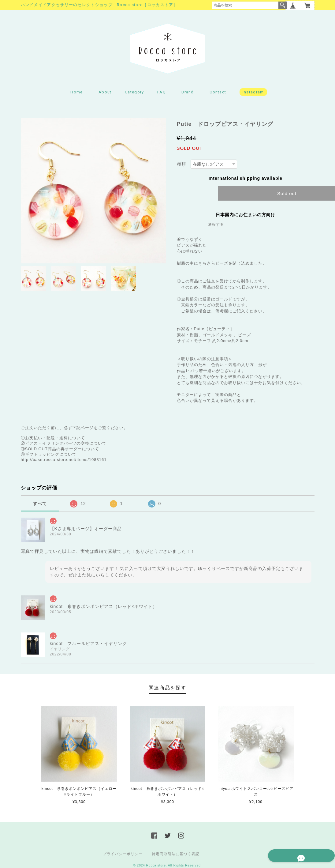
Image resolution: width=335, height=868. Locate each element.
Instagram (253, 94)
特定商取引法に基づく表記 (176, 855)
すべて (40, 505)
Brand (188, 94)
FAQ (162, 94)
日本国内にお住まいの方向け (246, 216)
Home (76, 94)
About (105, 94)
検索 (283, 5)
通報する (216, 226)
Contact (218, 94)
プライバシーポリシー (123, 855)
